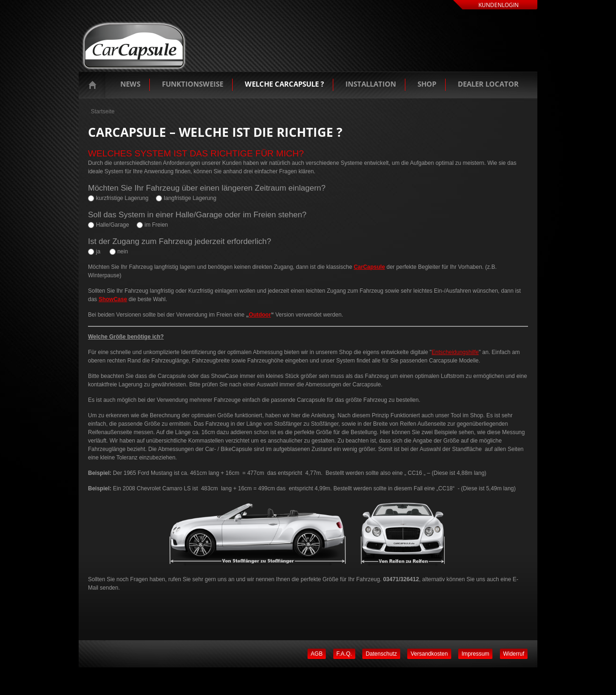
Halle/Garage (113, 225)
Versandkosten (429, 654)
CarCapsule (370, 267)
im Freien (156, 225)
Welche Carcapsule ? (284, 84)
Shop (427, 84)
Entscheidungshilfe (455, 352)
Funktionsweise (193, 84)
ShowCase (113, 299)
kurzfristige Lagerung (122, 198)
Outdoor (260, 315)
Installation (371, 84)
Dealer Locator (488, 84)
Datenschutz (381, 654)
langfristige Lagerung (190, 198)
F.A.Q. (344, 654)
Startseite (95, 85)
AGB (317, 654)
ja (98, 251)
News (130, 84)
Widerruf (514, 654)
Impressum (475, 654)
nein (123, 251)
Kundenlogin (499, 5)
